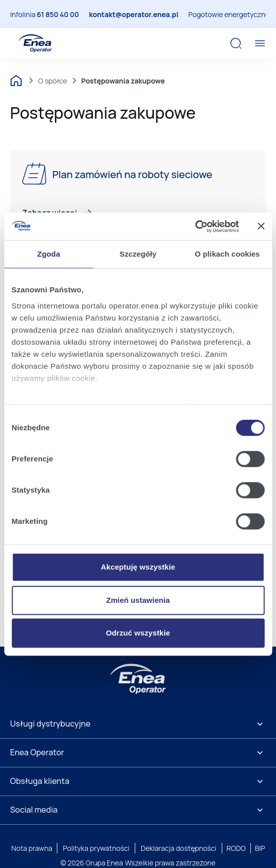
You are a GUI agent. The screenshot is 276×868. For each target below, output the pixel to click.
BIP (260, 848)
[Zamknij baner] (261, 226)
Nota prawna (32, 848)
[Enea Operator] (35, 43)
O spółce (53, 81)
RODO (237, 848)
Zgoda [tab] (49, 254)
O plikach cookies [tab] (227, 254)
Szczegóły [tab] (138, 254)
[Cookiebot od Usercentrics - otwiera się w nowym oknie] (195, 226)
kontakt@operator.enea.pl (134, 14)
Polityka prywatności (96, 848)
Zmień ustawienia (138, 600)
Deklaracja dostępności (178, 848)
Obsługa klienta (40, 781)
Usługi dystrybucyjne (50, 724)
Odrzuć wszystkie (138, 633)
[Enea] (138, 679)
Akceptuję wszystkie (138, 567)
